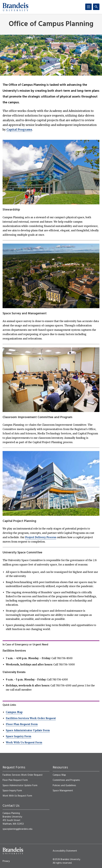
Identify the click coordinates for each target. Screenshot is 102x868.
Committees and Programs (66, 780)
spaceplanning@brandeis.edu (17, 829)
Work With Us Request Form (24, 742)
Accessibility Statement (65, 851)
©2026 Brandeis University (66, 859)
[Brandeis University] (15, 7)
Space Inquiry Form (19, 736)
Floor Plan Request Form (22, 724)
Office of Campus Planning (51, 24)
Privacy (6, 861)
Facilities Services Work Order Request (31, 718)
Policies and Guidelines (64, 786)
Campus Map (14, 712)
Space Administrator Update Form (28, 730)
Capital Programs (19, 130)
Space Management (63, 791)
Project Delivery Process (41, 537)
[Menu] (88, 7)
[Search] (96, 7)
